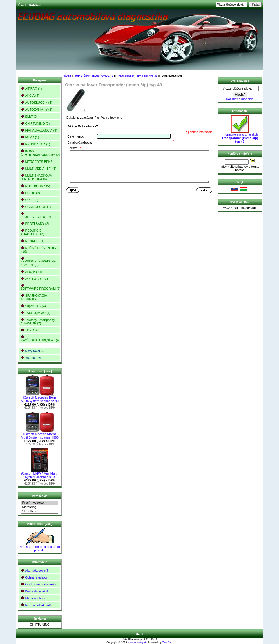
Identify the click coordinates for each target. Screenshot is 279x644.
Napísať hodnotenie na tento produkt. (40, 547)
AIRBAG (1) (31, 89)
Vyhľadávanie (240, 81)
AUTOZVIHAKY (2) (36, 109)
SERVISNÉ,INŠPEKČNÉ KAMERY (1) (38, 261)
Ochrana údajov (34, 577)
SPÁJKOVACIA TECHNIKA (34, 297)
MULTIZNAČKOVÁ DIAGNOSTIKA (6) (36, 177)
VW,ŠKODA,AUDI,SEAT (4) (40, 339)
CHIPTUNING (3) (35, 123)
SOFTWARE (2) (34, 279)
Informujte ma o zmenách (240, 136)
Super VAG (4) (33, 306)
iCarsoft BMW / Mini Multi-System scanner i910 (40, 474)
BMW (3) (29, 116)
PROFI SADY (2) (35, 224)
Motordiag (40, 507)
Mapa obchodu (33, 598)
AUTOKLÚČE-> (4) (36, 102)
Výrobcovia (40, 496)
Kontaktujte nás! (34, 591)
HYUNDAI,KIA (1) (35, 144)
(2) (40, 153)
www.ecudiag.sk (137, 642)
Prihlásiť (35, 5)
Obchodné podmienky (38, 584)
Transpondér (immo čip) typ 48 (137, 76)
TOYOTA (29, 330)
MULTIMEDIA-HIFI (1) (38, 168)
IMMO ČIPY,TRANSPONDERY (94, 76)
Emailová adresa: (80, 143)
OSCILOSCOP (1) (36, 207)
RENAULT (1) (32, 241)
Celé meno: (75, 136)
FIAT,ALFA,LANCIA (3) (39, 130)
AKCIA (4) (30, 95)
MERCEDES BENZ (36, 162)
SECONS (40, 511)
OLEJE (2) (30, 193)
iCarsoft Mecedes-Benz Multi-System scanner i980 (40, 398)
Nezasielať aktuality (37, 605)
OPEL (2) (29, 200)
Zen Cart (167, 642)
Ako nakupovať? (34, 570)
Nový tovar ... (32, 351)
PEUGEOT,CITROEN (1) (38, 215)
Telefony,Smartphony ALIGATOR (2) (38, 321)
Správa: (74, 148)
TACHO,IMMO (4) (35, 313)
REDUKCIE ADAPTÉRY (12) (32, 232)
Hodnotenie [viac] (40, 524)
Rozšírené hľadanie (240, 99)
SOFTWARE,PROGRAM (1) (40, 287)
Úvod (22, 5)
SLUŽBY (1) (31, 272)
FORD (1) (30, 137)
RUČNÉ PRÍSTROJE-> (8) (38, 250)
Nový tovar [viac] (40, 371)
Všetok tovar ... (33, 358)
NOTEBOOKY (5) (35, 186)
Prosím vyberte (40, 503)
